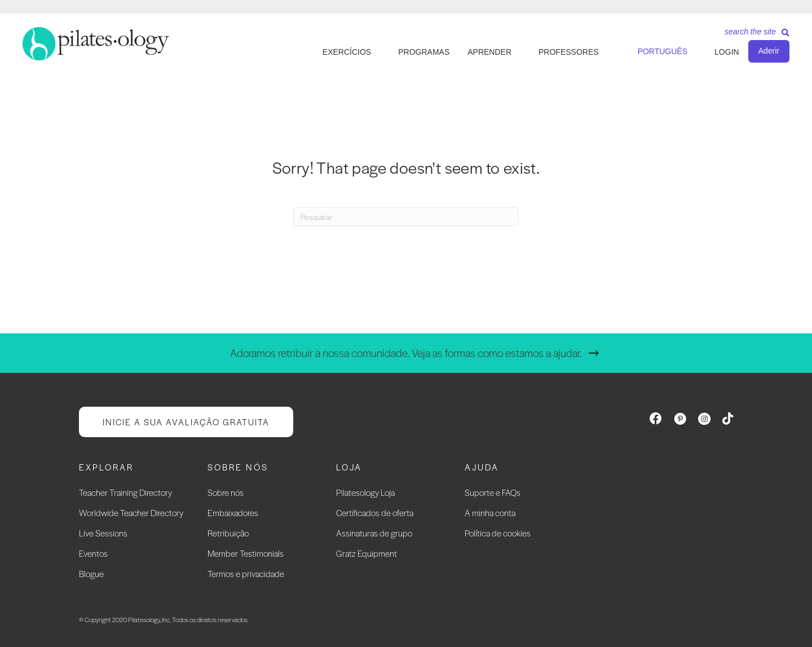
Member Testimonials (246, 553)
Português (663, 51)
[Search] (753, 35)
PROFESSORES (569, 52)
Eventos (93, 553)
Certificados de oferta (375, 512)
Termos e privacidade (246, 573)
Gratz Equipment (367, 553)
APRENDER (489, 52)
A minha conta (490, 512)
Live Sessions (103, 533)
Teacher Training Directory (125, 492)
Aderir (769, 51)
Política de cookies (498, 533)
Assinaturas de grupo (374, 533)
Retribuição (228, 533)
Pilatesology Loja (365, 492)
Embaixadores (233, 512)
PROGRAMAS (424, 52)
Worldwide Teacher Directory (131, 512)
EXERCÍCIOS (347, 52)
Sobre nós (226, 492)
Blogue (91, 573)
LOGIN (727, 52)
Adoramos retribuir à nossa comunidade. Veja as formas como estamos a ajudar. (406, 353)
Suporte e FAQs (493, 492)
